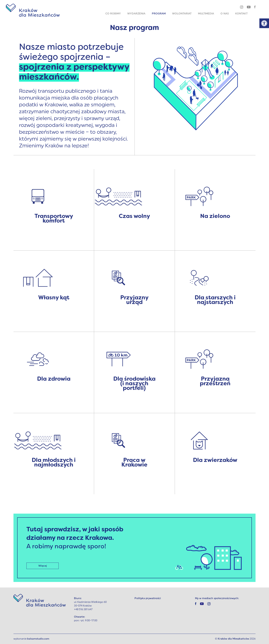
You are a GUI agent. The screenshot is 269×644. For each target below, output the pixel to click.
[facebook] (255, 7)
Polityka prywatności (148, 598)
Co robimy (113, 14)
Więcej (43, 566)
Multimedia (206, 14)
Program (159, 14)
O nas (225, 14)
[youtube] (249, 7)
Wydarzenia (136, 14)
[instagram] (242, 7)
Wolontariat (182, 14)
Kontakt (241, 14)
